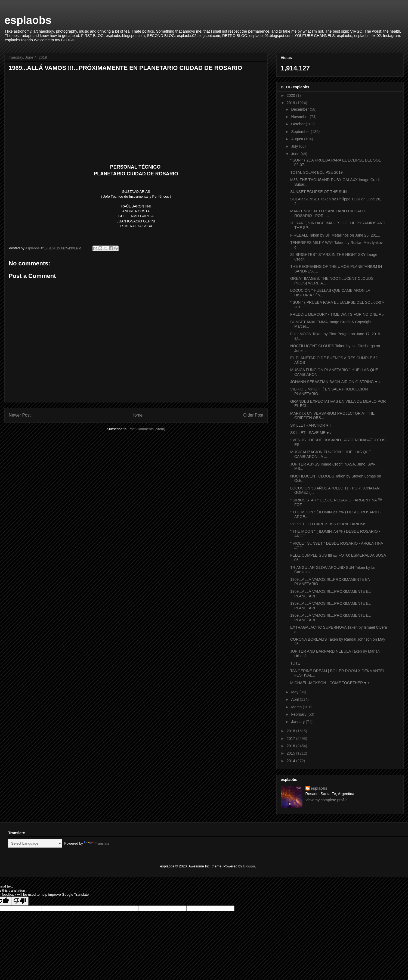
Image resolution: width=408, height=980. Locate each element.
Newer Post (20, 415)
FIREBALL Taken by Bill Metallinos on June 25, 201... (335, 235)
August (297, 139)
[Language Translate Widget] (35, 843)
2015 (291, 753)
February (299, 714)
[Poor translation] (20, 901)
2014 (291, 761)
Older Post (253, 415)
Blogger (249, 866)
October (298, 124)
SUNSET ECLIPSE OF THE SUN (319, 192)
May (295, 692)
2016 (291, 746)
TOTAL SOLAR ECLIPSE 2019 (316, 172)
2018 (291, 731)
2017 (291, 739)
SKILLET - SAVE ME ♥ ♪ (311, 433)
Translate (97, 843)
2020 (291, 95)
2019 (291, 103)
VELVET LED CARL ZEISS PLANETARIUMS (328, 524)
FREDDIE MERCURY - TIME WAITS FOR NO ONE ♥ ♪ (337, 314)
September (301, 132)
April (295, 699)
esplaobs (28, 20)
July (295, 146)
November (300, 117)
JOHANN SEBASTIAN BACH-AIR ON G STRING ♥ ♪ (335, 382)
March (297, 707)
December (300, 109)
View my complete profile (327, 800)
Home (137, 415)
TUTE (295, 663)
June (296, 154)
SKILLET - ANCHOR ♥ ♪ (311, 425)
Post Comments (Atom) (147, 429)
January (298, 722)
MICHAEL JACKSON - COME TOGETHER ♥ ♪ (330, 683)
